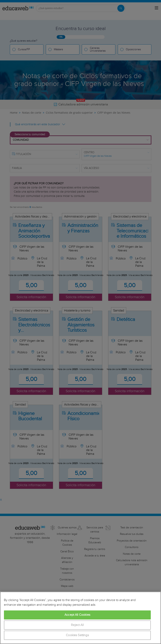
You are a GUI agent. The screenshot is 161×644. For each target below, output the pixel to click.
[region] (80, 618)
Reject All (77, 625)
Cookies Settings (77, 635)
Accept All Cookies (77, 615)
